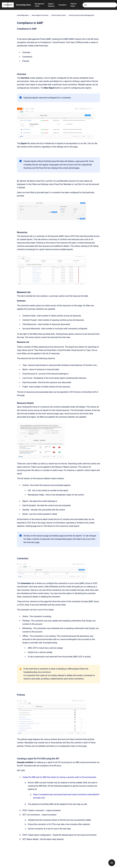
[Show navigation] (112, 863)
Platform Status (74, 5)
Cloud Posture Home (59, 15)
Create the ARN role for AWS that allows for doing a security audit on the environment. (59, 777)
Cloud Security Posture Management (81, 15)
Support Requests (51, 5)
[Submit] (85, 5)
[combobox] (100, 5)
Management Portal (39, 5)
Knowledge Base (23, 5)
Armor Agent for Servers (40, 15)
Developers (63, 5)
